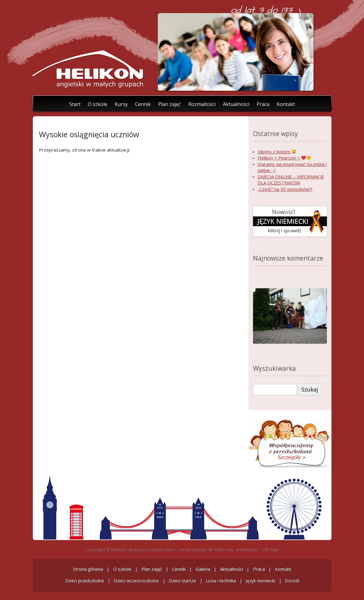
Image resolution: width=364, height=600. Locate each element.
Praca (263, 104)
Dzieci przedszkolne (85, 581)
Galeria (203, 569)
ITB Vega (270, 549)
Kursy (121, 104)
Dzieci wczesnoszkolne (136, 581)
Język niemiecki (260, 581)
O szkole (98, 104)
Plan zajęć (170, 104)
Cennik (143, 104)
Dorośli (292, 581)
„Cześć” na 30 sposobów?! (285, 189)
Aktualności (236, 104)
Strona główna (88, 569)
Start (75, 104)
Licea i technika (221, 581)
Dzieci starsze (182, 581)
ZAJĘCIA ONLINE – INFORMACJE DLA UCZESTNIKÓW (291, 180)
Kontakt (286, 104)
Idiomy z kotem (277, 152)
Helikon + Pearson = (284, 158)
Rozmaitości (202, 104)
